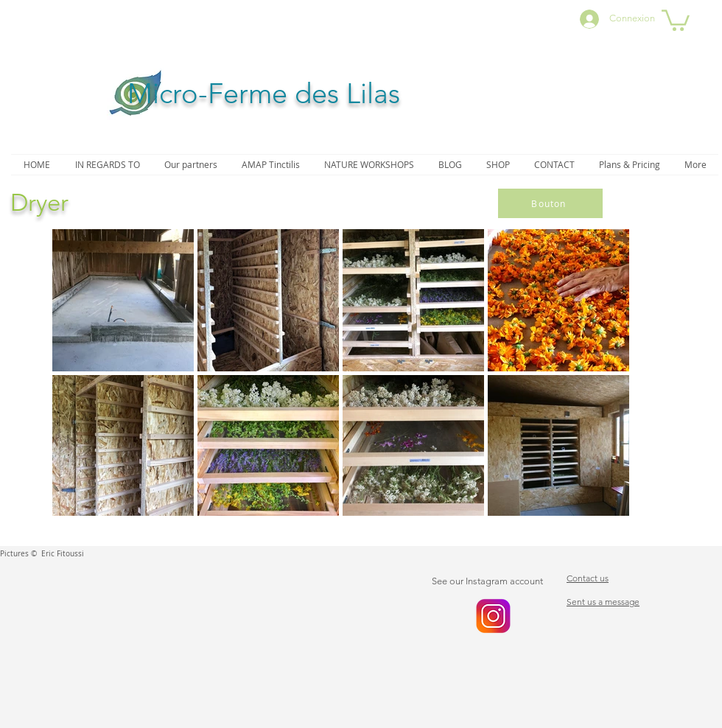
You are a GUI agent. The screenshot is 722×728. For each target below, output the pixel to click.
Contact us (588, 578)
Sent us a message (603, 602)
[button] (676, 19)
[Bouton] (550, 203)
